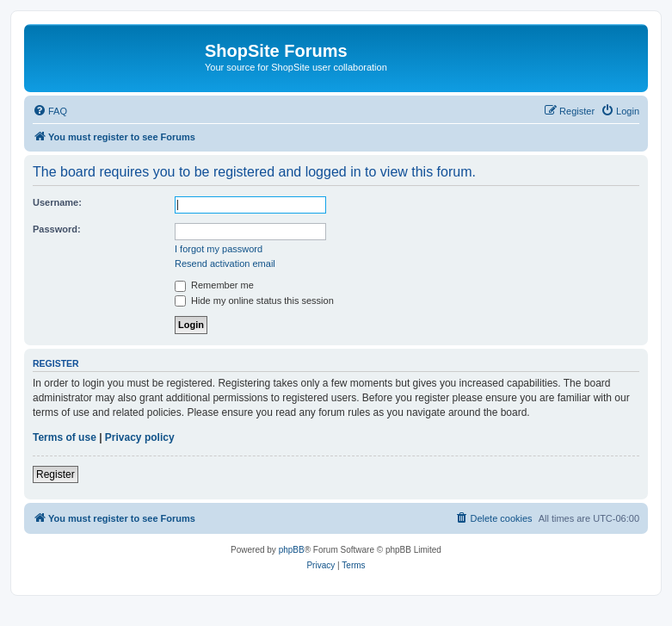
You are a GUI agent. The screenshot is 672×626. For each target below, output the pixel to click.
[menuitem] (50, 111)
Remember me (214, 285)
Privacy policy (140, 437)
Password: (57, 229)
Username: (57, 202)
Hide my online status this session (254, 301)
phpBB (292, 550)
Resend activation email (225, 263)
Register (55, 474)
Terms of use (65, 437)
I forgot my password (219, 249)
